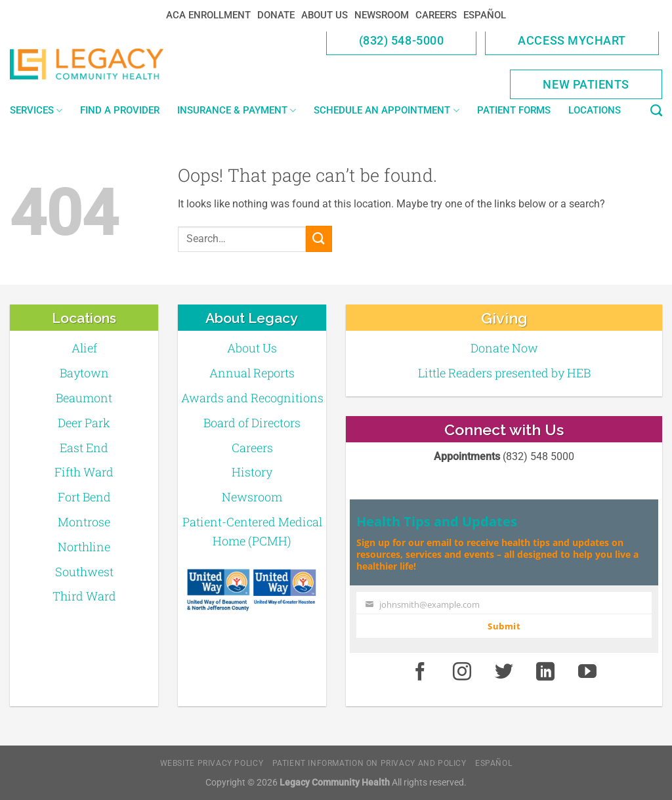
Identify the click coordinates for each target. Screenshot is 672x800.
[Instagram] (462, 672)
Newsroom (382, 15)
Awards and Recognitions (252, 398)
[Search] (656, 111)
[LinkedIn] (546, 672)
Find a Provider (120, 110)
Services (36, 111)
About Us (325, 15)
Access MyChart (572, 40)
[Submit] (319, 239)
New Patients (586, 84)
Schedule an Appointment (386, 111)
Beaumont (84, 398)
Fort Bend (84, 497)
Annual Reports (252, 373)
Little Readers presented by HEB (504, 373)
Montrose (84, 522)
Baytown (84, 373)
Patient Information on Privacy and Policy (369, 763)
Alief (84, 348)
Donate (276, 15)
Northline (84, 547)
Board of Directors (252, 423)
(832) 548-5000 (402, 40)
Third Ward (84, 596)
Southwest (84, 572)
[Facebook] (420, 672)
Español (485, 15)
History (252, 472)
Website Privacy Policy (212, 763)
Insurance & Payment (237, 111)
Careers (436, 15)
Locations (595, 110)
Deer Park (84, 423)
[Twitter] (504, 672)
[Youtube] (587, 672)
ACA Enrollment (208, 15)
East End (84, 448)
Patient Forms (514, 110)
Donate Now (504, 348)
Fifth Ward (84, 472)
